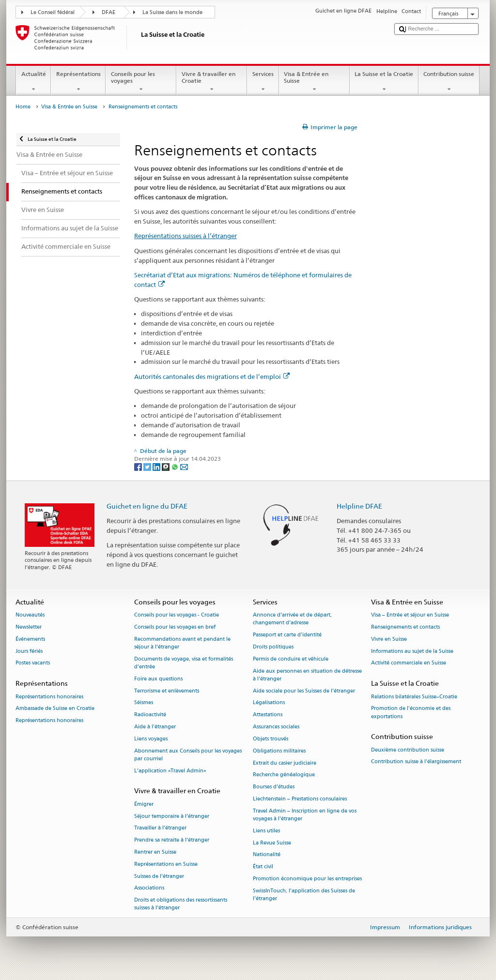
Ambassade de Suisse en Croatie (55, 709)
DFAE (108, 12)
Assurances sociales (276, 727)
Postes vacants (33, 663)
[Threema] (166, 466)
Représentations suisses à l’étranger (186, 236)
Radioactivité (150, 715)
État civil (263, 867)
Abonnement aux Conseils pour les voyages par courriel (188, 755)
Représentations (78, 82)
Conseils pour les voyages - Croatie (177, 615)
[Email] (184, 466)
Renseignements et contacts (405, 627)
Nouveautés (30, 615)
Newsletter (29, 627)
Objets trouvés (271, 739)
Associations (149, 888)
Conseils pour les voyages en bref (175, 627)
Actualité (33, 82)
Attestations (268, 715)
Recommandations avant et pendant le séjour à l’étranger (182, 643)
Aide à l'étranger (155, 727)
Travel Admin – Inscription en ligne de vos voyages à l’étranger (305, 815)
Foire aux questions (158, 679)
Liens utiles (266, 831)
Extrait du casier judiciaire (285, 763)
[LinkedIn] (157, 466)
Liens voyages (151, 739)
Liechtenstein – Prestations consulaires (300, 799)
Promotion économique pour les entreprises (307, 879)
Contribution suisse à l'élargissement (416, 762)
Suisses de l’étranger (159, 876)
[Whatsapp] (176, 466)
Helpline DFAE (359, 506)
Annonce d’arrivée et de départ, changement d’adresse (292, 619)
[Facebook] (139, 466)
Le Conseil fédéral (53, 12)
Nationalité (267, 855)
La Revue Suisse (272, 843)
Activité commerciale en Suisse (409, 663)
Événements (30, 639)
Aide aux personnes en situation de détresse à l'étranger (307, 675)
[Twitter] (148, 466)
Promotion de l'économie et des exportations (411, 713)
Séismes (144, 703)
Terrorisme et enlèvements (167, 691)
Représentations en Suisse (166, 864)
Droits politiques (273, 647)
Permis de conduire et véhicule (291, 659)
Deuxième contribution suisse (408, 750)
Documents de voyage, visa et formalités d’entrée (184, 663)
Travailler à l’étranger (160, 828)
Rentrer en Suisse (155, 852)
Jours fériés (29, 651)
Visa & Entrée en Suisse (314, 82)
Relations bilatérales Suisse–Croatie (414, 697)
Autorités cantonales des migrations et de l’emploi (212, 377)
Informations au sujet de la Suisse (412, 651)
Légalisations (269, 703)
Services (263, 82)
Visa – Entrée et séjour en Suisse (410, 615)
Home (23, 107)
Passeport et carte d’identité (287, 635)
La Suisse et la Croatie (384, 82)
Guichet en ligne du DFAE (147, 506)
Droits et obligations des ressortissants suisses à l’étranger (181, 904)
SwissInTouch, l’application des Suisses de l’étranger (304, 895)
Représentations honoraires (49, 697)
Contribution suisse (449, 82)
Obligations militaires (279, 751)
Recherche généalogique (284, 775)
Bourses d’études (274, 787)
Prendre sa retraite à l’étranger (172, 840)
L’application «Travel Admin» (170, 771)
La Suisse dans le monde (172, 12)
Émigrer (144, 804)
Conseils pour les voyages (141, 82)
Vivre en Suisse (389, 639)
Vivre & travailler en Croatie (212, 82)
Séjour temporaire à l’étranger (172, 816)
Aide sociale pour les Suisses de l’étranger (304, 691)
